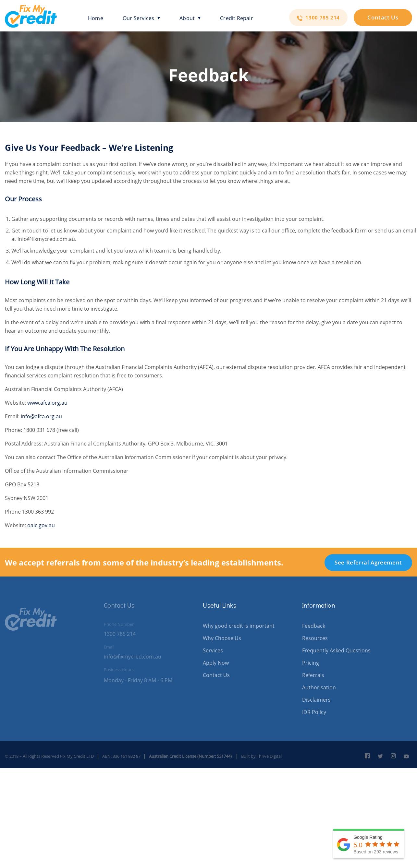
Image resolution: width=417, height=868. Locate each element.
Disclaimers (316, 700)
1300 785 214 (318, 18)
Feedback (314, 626)
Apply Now (216, 663)
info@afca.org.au (41, 416)
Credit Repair (237, 18)
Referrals (313, 675)
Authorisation (319, 687)
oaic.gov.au (41, 525)
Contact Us (383, 17)
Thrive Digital (269, 756)
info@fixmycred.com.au (133, 657)
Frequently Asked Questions (336, 650)
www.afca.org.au (47, 403)
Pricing (311, 663)
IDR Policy (314, 712)
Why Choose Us (222, 638)
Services (213, 650)
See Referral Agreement (368, 562)
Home (96, 18)
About (190, 18)
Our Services (141, 18)
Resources (315, 638)
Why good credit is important (239, 626)
